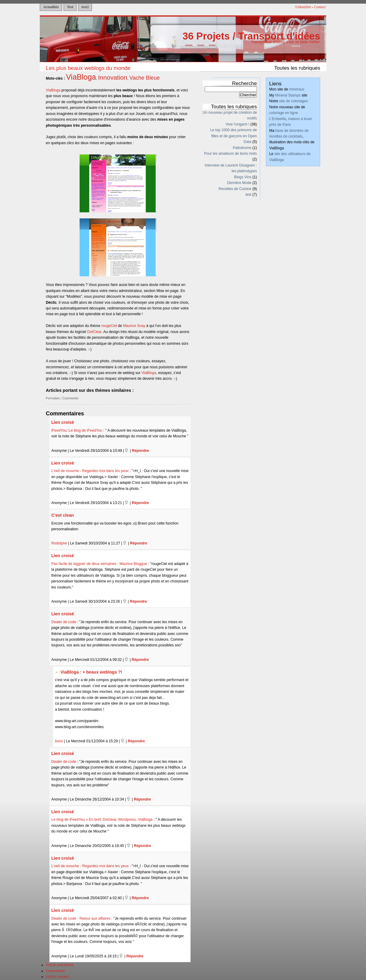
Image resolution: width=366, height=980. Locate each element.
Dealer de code (64, 622)
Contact (320, 7)
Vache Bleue (145, 78)
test (248, 195)
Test (70, 7)
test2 (85, 7)
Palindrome (242, 148)
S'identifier (303, 7)
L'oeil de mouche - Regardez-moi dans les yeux (90, 471)
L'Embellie (278, 119)
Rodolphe (59, 543)
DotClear (94, 332)
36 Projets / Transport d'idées (251, 36)
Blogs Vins (243, 177)
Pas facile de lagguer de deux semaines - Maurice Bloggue (99, 564)
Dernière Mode (239, 183)
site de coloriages (293, 101)
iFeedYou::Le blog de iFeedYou (77, 430)
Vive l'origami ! (238, 124)
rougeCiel (109, 326)
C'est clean (63, 515)
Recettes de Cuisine (235, 189)
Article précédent (60, 965)
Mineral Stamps (288, 95)
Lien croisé (63, 422)
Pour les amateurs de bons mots (230, 154)
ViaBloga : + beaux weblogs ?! (91, 672)
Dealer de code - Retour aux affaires (81, 918)
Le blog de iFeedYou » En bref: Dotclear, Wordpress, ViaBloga (102, 820)
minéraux (297, 89)
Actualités (51, 7)
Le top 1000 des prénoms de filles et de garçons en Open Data (233, 136)
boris (59, 741)
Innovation (113, 77)
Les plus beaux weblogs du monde (88, 68)
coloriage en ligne (284, 113)
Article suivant (57, 977)
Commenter (71, 398)
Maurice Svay (134, 326)
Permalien (53, 398)
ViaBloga (81, 77)
